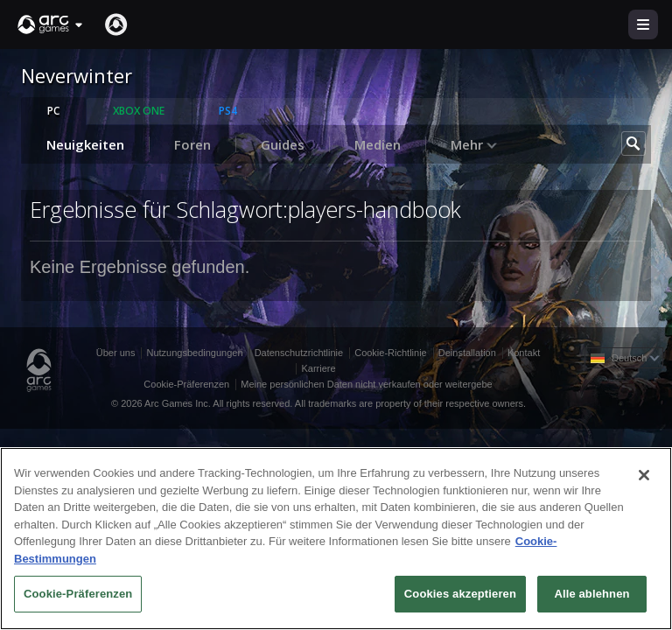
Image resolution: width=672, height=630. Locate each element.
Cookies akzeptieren (460, 594)
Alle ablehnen (591, 594)
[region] (336, 539)
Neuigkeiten (85, 144)
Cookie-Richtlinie (391, 353)
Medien (378, 144)
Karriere (318, 368)
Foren (192, 144)
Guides (283, 144)
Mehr (474, 144)
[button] (51, 24)
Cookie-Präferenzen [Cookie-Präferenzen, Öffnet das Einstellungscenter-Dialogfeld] (78, 594)
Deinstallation (467, 353)
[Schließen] (644, 475)
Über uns (116, 353)
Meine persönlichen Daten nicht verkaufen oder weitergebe (366, 384)
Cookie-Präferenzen (186, 384)
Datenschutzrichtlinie (299, 353)
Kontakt (524, 353)
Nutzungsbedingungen (194, 353)
